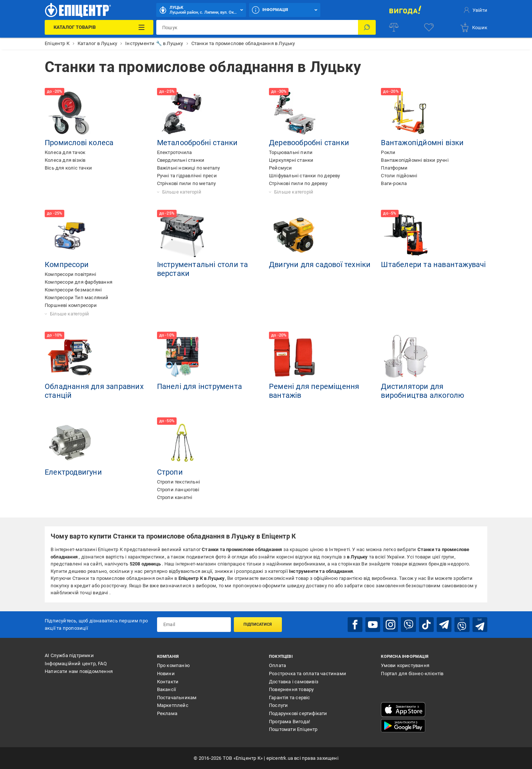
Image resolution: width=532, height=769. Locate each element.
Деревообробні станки (309, 143)
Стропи (170, 472)
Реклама (167, 713)
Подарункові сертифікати (298, 713)
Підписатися (258, 624)
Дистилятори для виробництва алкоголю (422, 391)
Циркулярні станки (291, 160)
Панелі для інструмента (199, 386)
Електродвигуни (73, 472)
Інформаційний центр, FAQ (76, 663)
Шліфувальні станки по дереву (305, 176)
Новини (166, 674)
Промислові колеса (79, 143)
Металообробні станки (197, 143)
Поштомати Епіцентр (293, 729)
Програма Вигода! (289, 721)
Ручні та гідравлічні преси (187, 176)
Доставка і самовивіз (294, 681)
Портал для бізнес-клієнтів (412, 674)
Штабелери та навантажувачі (433, 264)
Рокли (388, 152)
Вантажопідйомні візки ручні (415, 160)
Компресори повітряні (70, 274)
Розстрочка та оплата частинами (308, 674)
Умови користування (405, 665)
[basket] (473, 27)
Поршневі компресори (71, 305)
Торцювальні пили (291, 152)
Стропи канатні (175, 497)
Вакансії (167, 689)
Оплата (277, 665)
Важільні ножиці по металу (189, 168)
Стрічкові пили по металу (187, 183)
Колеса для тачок (65, 152)
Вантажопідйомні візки (422, 143)
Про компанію (173, 665)
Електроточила (175, 152)
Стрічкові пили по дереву (298, 183)
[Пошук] (367, 27)
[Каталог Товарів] (99, 27)
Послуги (278, 705)
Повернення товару (291, 689)
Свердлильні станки (181, 160)
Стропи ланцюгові (178, 490)
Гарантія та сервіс (290, 698)
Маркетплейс (173, 705)
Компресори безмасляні (73, 290)
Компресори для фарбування (79, 282)
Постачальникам (177, 698)
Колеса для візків (65, 160)
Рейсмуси (281, 168)
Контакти (168, 681)
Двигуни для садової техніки (320, 264)
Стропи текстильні (178, 482)
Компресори (67, 264)
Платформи (394, 168)
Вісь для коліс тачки (68, 168)
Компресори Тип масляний (77, 298)
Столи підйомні (399, 176)
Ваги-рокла (394, 183)
